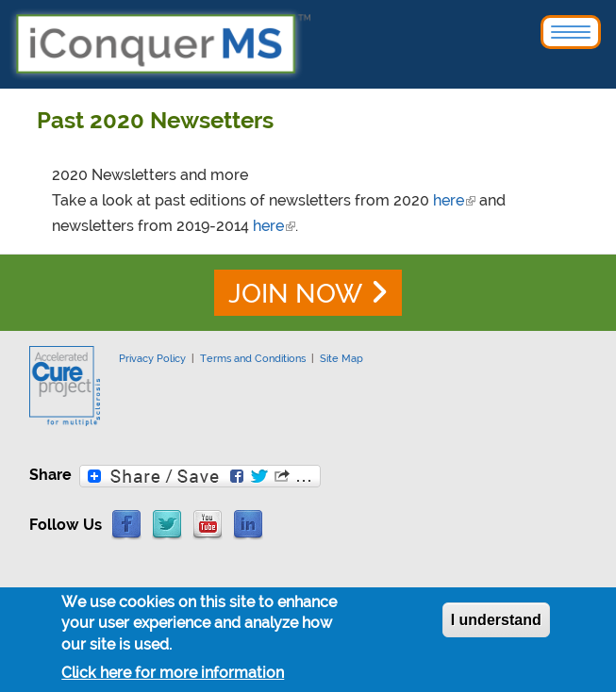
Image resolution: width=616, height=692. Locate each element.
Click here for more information (173, 677)
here (454, 200)
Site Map (341, 358)
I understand (496, 625)
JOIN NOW (295, 294)
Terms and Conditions (253, 358)
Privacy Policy (152, 358)
